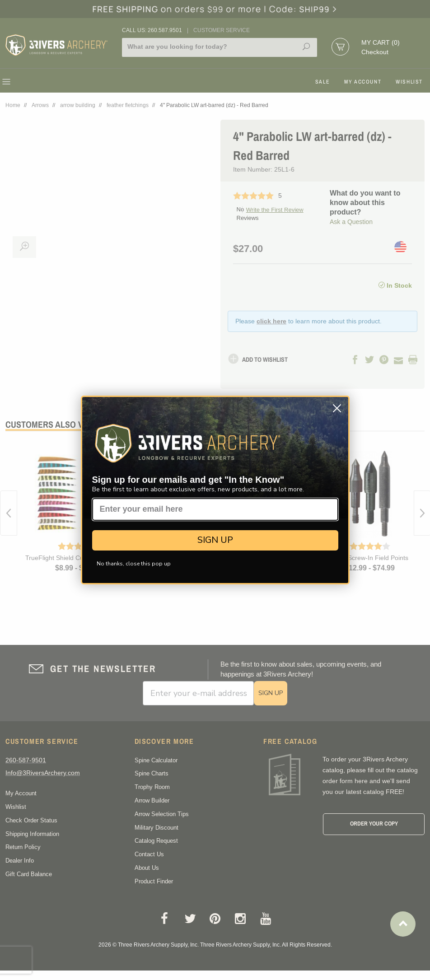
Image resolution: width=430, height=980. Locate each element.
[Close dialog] (337, 408)
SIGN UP (215, 540)
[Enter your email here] (215, 509)
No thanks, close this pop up (134, 564)
